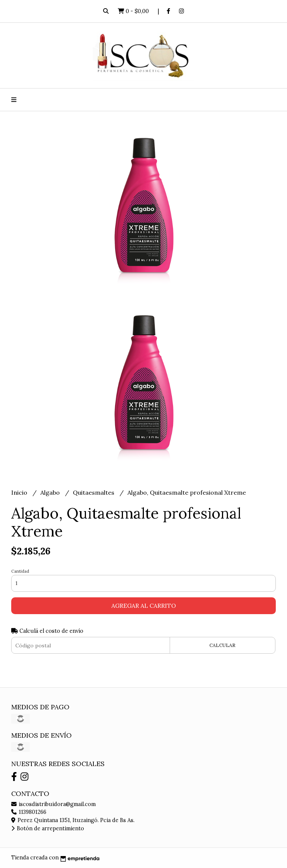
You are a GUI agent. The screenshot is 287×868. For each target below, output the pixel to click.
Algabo (51, 492)
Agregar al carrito (144, 606)
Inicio (20, 492)
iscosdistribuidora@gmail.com (53, 804)
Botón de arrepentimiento (48, 828)
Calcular (222, 645)
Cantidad (20, 571)
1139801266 (29, 812)
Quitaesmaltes (94, 492)
